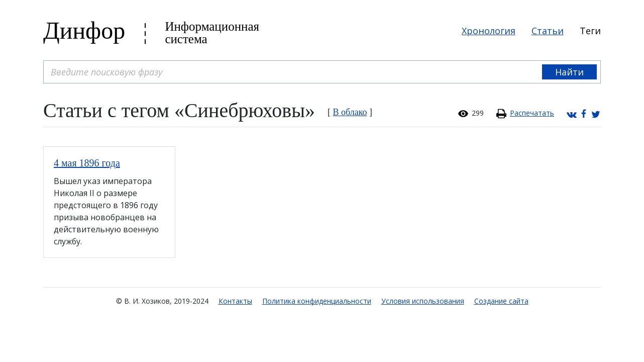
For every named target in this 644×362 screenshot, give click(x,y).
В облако (350, 112)
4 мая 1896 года (87, 163)
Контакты (235, 301)
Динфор (84, 30)
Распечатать (532, 113)
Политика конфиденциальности (317, 301)
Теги (590, 31)
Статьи (548, 31)
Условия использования (423, 301)
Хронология (489, 31)
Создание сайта (501, 301)
